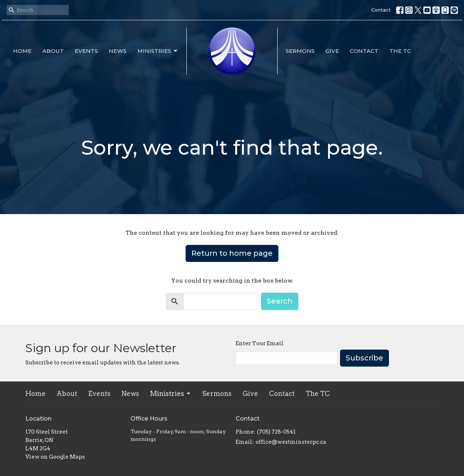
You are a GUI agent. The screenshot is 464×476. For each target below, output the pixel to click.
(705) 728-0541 (276, 432)
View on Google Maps (55, 457)
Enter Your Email (260, 343)
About (53, 51)
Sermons (300, 51)
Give (332, 51)
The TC (400, 51)
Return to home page (232, 253)
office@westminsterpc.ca (291, 442)
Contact (381, 10)
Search (280, 301)
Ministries (158, 51)
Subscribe (364, 358)
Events (86, 51)
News (118, 51)
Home (22, 51)
